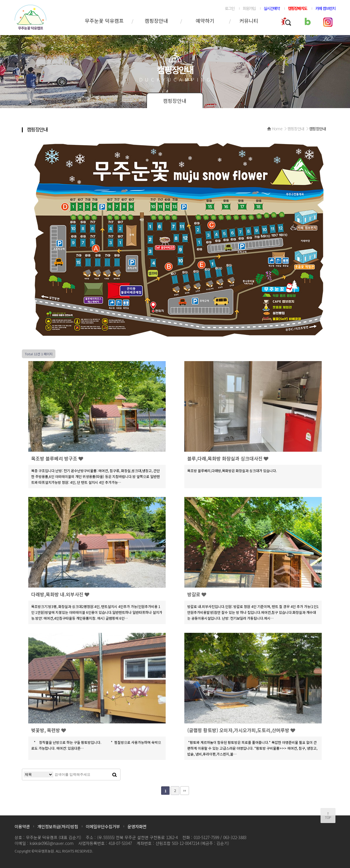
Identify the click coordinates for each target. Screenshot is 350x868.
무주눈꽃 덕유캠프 (104, 21)
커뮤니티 (249, 21)
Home (277, 129)
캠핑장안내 (156, 21)
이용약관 (22, 826)
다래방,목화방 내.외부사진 (60, 594)
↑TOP (328, 816)
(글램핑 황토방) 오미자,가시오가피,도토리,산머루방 (241, 730)
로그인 (230, 8)
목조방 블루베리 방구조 (57, 458)
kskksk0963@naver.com (52, 843)
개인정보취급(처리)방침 (58, 826)
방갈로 (197, 594)
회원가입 (249, 8)
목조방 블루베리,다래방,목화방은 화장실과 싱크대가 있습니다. (232, 471)
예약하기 (205, 21)
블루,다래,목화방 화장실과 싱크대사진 (228, 458)
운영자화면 (137, 826)
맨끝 (185, 791)
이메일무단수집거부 (103, 826)
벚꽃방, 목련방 (49, 730)
